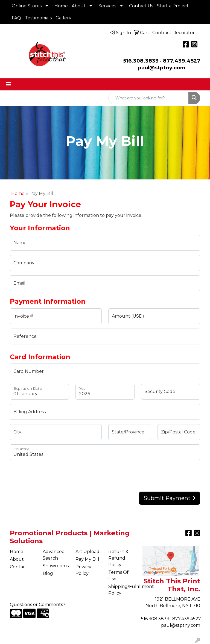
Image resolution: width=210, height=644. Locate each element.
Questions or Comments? (38, 605)
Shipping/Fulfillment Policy (121, 590)
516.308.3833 (141, 61)
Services (107, 6)
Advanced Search (54, 555)
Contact (19, 567)
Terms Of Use (118, 576)
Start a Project (173, 6)
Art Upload (87, 552)
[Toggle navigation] (8, 84)
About (79, 6)
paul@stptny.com (181, 625)
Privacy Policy (83, 570)
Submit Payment (170, 498)
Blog (48, 573)
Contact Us (141, 6)
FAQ (16, 18)
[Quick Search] (148, 98)
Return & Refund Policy (118, 558)
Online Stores (27, 6)
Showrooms (56, 566)
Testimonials (38, 18)
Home (61, 6)
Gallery (63, 18)
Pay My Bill (87, 559)
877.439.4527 (182, 61)
